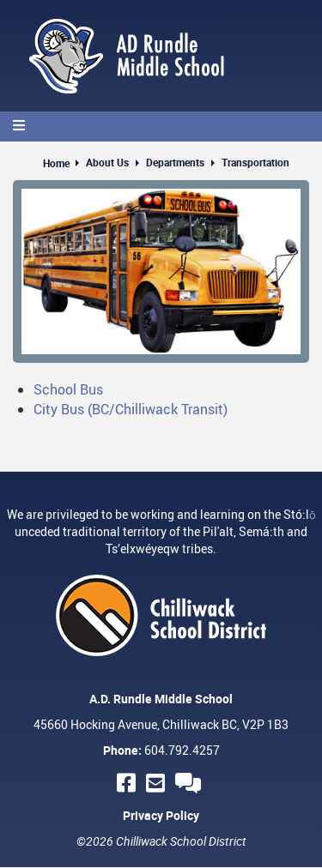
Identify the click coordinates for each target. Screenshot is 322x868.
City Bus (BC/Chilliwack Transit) (131, 409)
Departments (175, 162)
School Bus (68, 389)
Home (56, 163)
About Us (107, 162)
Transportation (255, 162)
